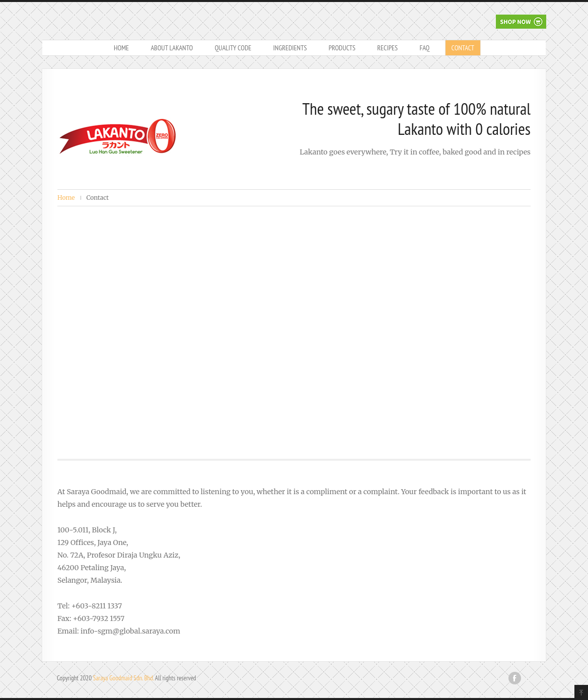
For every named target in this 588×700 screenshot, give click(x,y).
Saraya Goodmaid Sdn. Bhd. (124, 678)
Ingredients (290, 48)
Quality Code (233, 48)
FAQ (424, 48)
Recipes (387, 48)
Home (121, 48)
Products (342, 48)
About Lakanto (172, 48)
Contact (463, 48)
